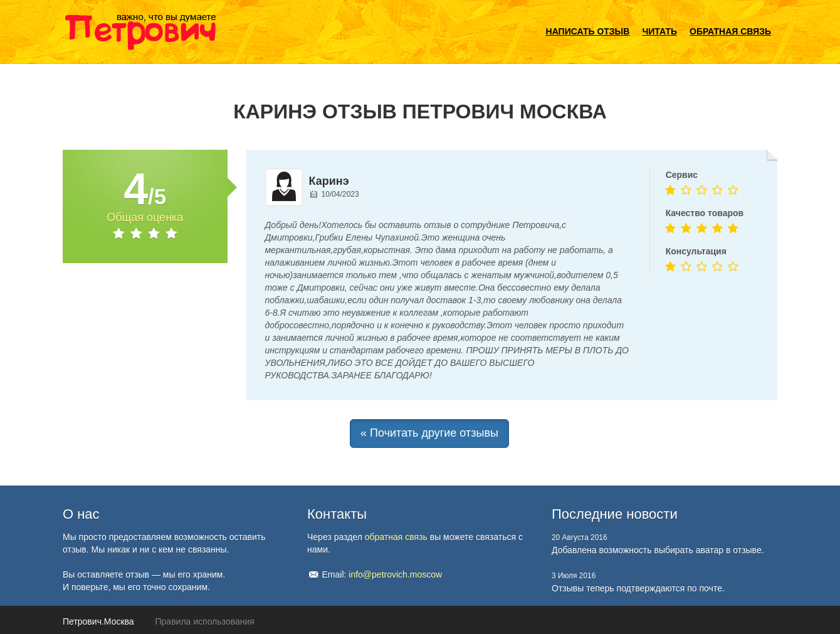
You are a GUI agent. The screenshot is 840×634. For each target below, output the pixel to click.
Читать (659, 31)
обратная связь (396, 537)
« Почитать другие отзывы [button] (429, 433)
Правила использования (205, 621)
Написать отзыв (588, 31)
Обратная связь (730, 31)
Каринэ (329, 181)
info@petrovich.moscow (395, 574)
